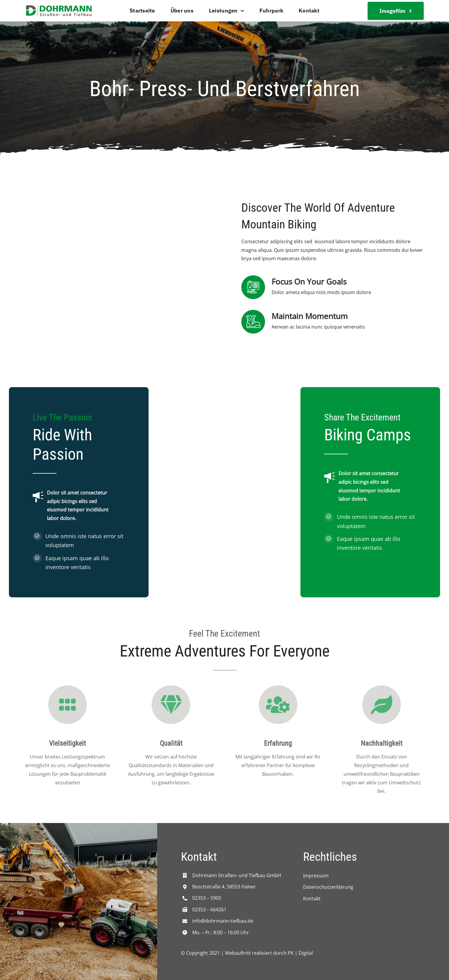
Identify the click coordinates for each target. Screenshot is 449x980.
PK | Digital (300, 953)
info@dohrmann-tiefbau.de (223, 921)
